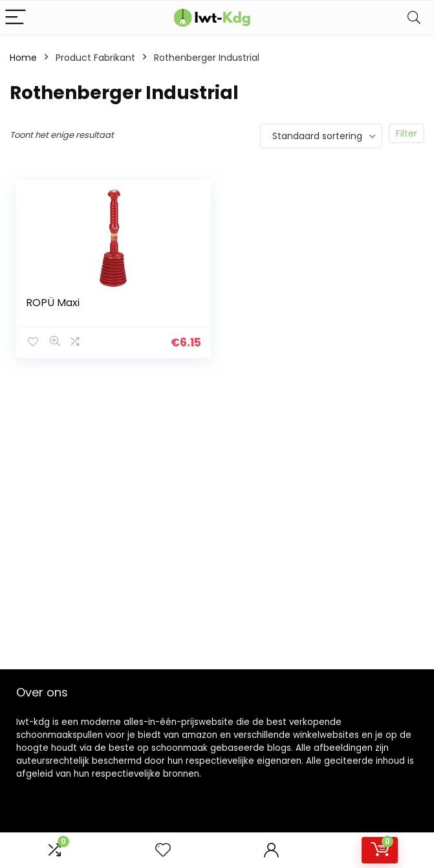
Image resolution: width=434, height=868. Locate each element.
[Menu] (16, 18)
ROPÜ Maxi (53, 303)
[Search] (414, 18)
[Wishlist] (163, 850)
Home (23, 58)
